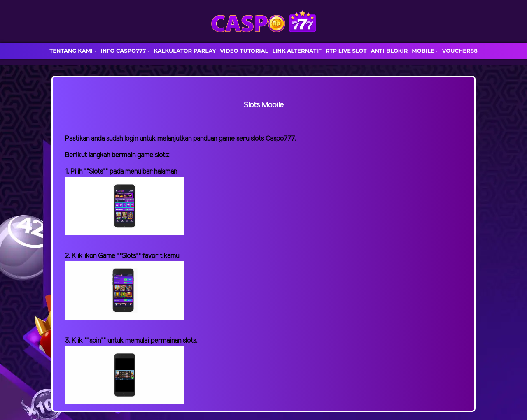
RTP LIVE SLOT (346, 51)
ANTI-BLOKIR (389, 51)
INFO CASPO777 (123, 51)
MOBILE (423, 51)
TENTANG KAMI (71, 51)
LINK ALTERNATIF (297, 51)
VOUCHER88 (460, 51)
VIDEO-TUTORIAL (244, 51)
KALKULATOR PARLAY (185, 51)
